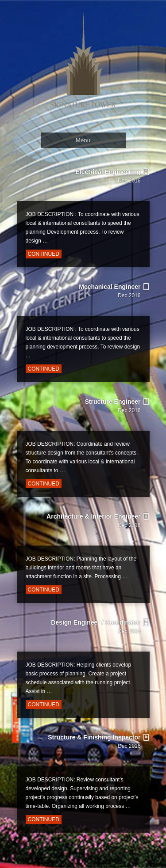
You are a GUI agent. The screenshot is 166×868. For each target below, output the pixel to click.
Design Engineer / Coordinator (92, 636)
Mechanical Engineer (92, 300)
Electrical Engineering (92, 186)
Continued (44, 254)
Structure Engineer (92, 415)
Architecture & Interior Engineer (92, 530)
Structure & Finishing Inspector (92, 751)
